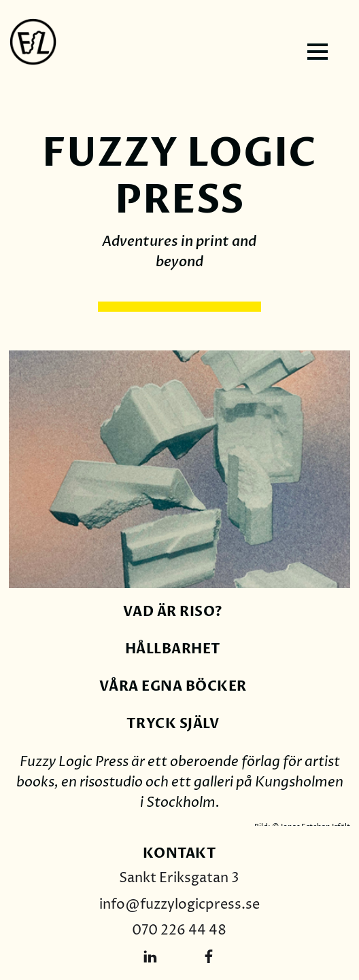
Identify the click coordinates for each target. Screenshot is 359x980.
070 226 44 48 (179, 931)
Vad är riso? (173, 612)
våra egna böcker (173, 686)
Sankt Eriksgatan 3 (179, 878)
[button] (319, 52)
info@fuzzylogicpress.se (179, 905)
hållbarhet (173, 649)
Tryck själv (173, 724)
